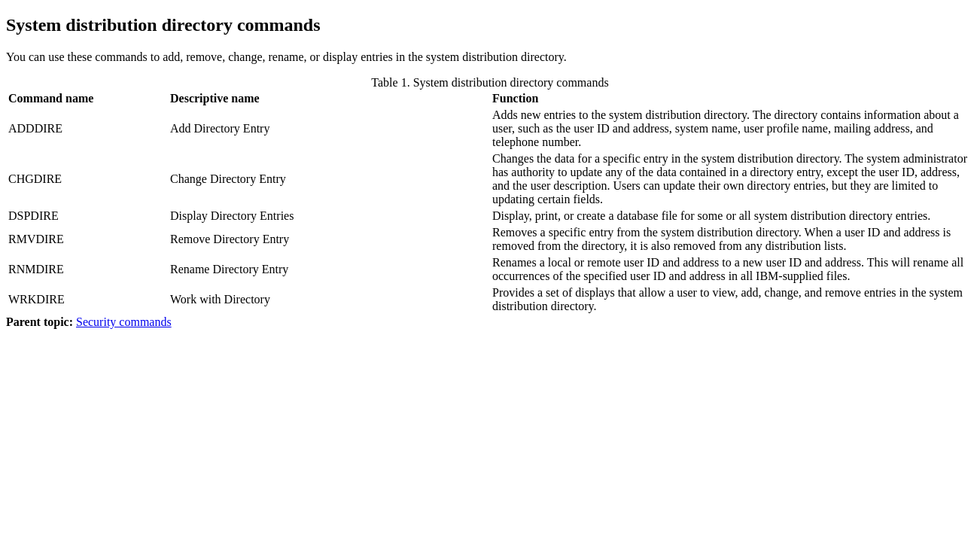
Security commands (124, 322)
